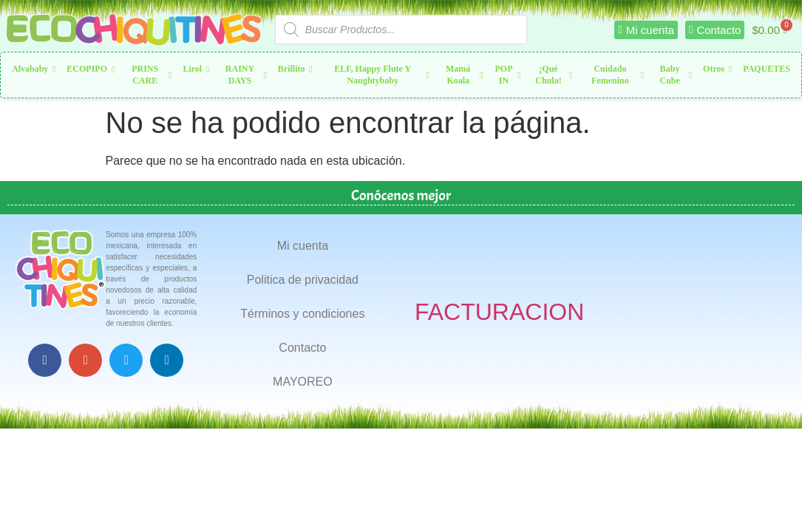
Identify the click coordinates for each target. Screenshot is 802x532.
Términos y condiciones (302, 314)
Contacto (302, 348)
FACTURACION (499, 312)
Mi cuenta (303, 246)
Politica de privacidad (303, 280)
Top (767, 497)
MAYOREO (303, 382)
